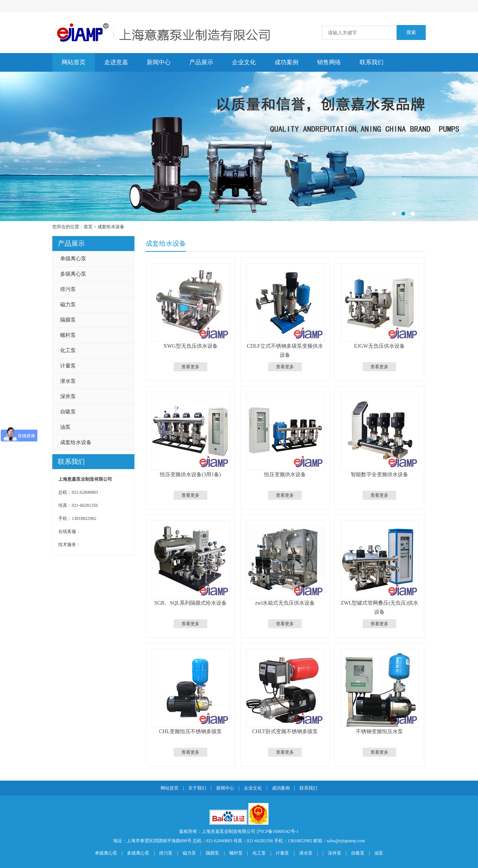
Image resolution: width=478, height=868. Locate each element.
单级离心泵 (73, 259)
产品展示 (201, 62)
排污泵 (68, 289)
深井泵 (68, 396)
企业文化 (244, 62)
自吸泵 (68, 412)
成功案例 (286, 62)
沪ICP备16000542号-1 (278, 831)
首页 (88, 227)
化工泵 (68, 351)
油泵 (65, 427)
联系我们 (372, 62)
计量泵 (68, 366)
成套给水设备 (111, 227)
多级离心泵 (73, 274)
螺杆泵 (68, 335)
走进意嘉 (116, 62)
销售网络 (329, 62)
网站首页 (74, 62)
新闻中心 (159, 62)
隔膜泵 (68, 320)
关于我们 (197, 788)
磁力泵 (68, 305)
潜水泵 (68, 381)
